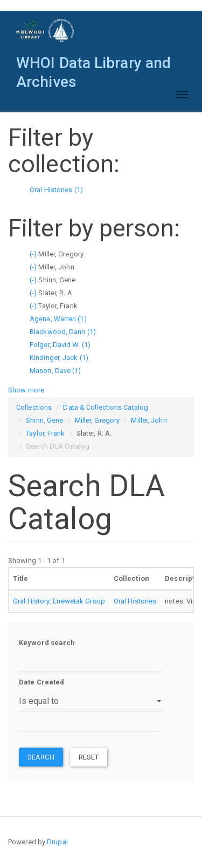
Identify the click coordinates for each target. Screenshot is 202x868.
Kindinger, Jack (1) (59, 358)
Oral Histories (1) (56, 190)
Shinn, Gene (44, 420)
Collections (34, 407)
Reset (89, 757)
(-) (34, 254)
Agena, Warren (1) (58, 319)
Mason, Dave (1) (55, 371)
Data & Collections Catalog (106, 407)
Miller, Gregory (97, 420)
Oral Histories (135, 601)
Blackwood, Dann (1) (63, 332)
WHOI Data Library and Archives (93, 66)
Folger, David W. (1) (60, 345)
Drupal (57, 842)
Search (41, 757)
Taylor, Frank (45, 433)
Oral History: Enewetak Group (59, 601)
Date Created (41, 682)
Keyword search (47, 643)
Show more (26, 390)
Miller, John (149, 420)
